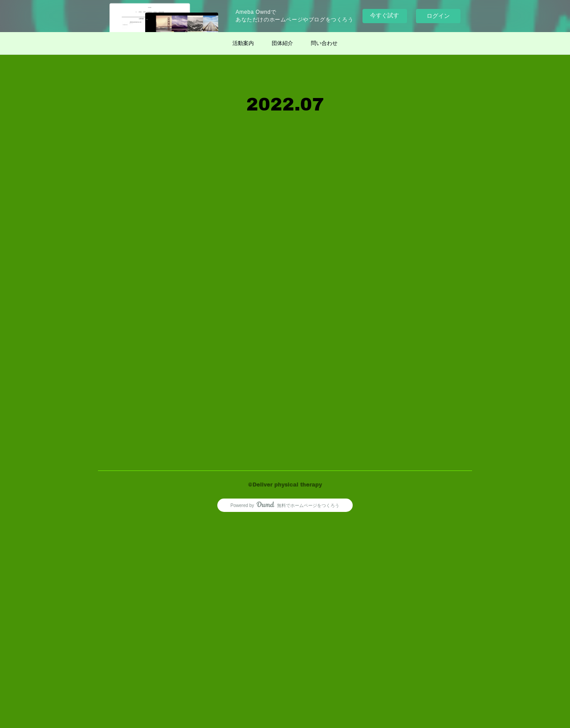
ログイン (438, 16)
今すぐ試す (385, 15)
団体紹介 (282, 43)
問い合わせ (324, 43)
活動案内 (243, 43)
